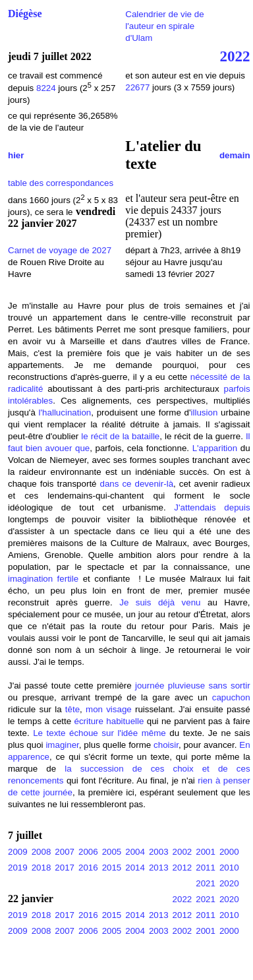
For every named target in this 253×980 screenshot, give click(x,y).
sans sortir (229, 686)
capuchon (231, 697)
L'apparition (215, 448)
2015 (112, 868)
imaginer (62, 745)
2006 (88, 852)
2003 (159, 852)
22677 (139, 87)
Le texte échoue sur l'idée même (99, 733)
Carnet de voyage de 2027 (60, 250)
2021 (206, 883)
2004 (135, 852)
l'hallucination (65, 413)
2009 (18, 852)
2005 (112, 852)
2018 (42, 868)
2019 (18, 868)
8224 (46, 88)
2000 (229, 852)
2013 (159, 868)
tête (72, 709)
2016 (88, 868)
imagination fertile (45, 579)
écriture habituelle (109, 721)
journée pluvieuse (170, 686)
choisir (166, 745)
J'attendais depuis (212, 507)
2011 (206, 868)
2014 (135, 868)
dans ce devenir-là (137, 484)
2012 (183, 868)
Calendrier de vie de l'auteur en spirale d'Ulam (164, 26)
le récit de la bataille (120, 436)
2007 (65, 852)
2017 (65, 868)
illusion (205, 413)
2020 (229, 883)
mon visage (109, 709)
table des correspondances (61, 183)
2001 (206, 852)
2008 (42, 852)
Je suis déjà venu (160, 602)
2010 (229, 868)
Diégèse (25, 14)
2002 (183, 852)
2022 (235, 56)
